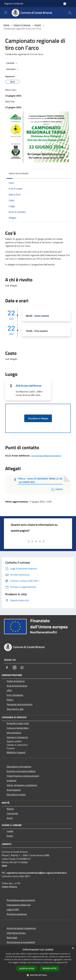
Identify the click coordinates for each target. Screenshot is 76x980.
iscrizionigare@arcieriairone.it (46, 456)
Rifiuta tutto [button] (50, 968)
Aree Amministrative (17, 686)
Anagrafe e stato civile (18, 723)
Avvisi (10, 818)
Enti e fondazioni (15, 695)
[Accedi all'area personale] (65, 4)
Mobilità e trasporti (16, 752)
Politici (10, 700)
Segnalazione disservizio (19, 905)
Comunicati (12, 813)
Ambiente (11, 780)
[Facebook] (7, 668)
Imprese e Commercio (17, 737)
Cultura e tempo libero (18, 728)
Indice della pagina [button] (19, 173)
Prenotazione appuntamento (21, 900)
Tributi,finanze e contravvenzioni (23, 776)
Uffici (9, 690)
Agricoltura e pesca (16, 794)
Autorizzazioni (14, 790)
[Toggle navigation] (6, 13)
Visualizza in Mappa (38, 418)
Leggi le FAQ (13, 909)
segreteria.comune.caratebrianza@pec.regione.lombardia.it (37, 873)
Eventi (38, 25)
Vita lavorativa (14, 733)
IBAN (4, 866)
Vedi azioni (13, 69)
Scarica (56, 489)
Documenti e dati (15, 709)
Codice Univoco (9, 887)
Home (6, 25)
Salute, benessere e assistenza (22, 785)
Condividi (12, 63)
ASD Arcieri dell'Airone (28, 386)
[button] (38, 975)
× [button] (73, 948)
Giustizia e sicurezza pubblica (21, 771)
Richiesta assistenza (17, 914)
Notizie (10, 809)
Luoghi (10, 831)
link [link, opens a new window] (66, 962)
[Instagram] (15, 668)
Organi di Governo (16, 681)
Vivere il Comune (22, 25)
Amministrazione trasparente (21, 928)
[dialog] (38, 963)
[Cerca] (70, 13)
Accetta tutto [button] (27, 969)
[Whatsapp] (22, 668)
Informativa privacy (16, 933)
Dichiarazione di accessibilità (21, 942)
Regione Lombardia (14, 3)
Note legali (12, 937)
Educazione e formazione (19, 766)
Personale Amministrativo (20, 704)
